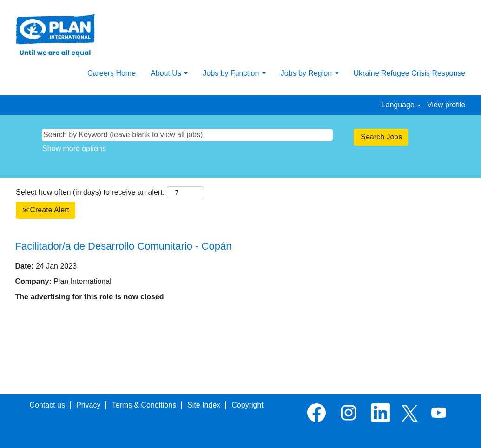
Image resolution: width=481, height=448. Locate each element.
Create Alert (46, 210)
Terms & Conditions (144, 405)
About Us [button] (169, 73)
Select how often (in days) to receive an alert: (90, 192)
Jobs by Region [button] (310, 73)
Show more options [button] (74, 148)
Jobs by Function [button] (234, 73)
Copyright (247, 405)
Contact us (47, 405)
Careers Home (112, 73)
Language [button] (402, 105)
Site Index (204, 405)
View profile (446, 105)
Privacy (88, 405)
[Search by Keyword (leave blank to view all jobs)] (187, 135)
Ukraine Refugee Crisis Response (410, 73)
